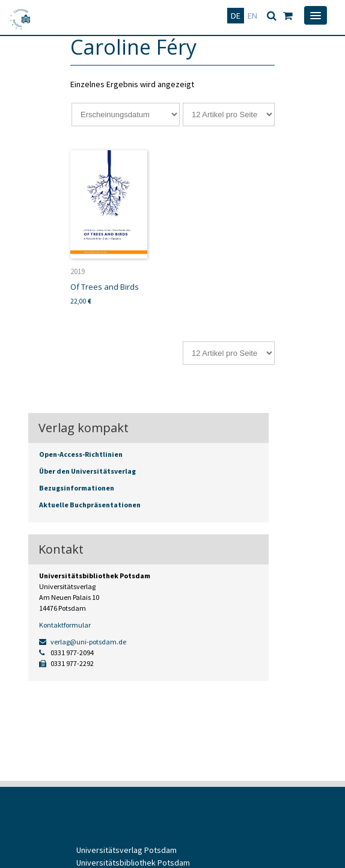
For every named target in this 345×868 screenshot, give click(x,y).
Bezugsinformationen (77, 488)
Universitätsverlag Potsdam (127, 850)
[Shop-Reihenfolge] (126, 115)
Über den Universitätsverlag (87, 471)
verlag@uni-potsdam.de (83, 642)
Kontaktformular (65, 625)
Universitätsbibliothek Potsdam (133, 863)
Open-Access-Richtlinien (81, 454)
